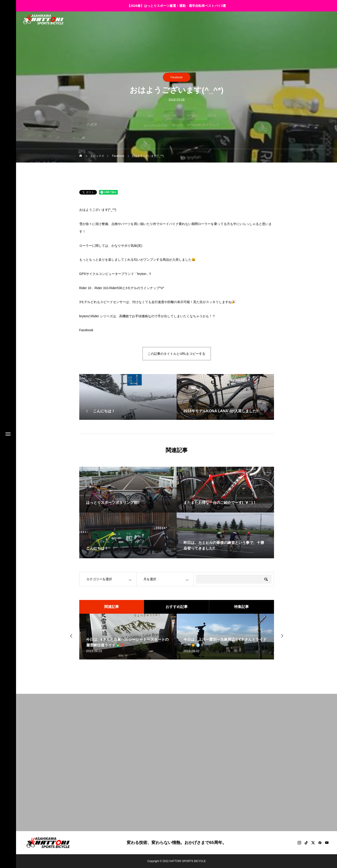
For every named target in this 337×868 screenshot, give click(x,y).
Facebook (177, 77)
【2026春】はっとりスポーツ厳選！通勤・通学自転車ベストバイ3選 (177, 6)
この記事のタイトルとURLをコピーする (176, 354)
